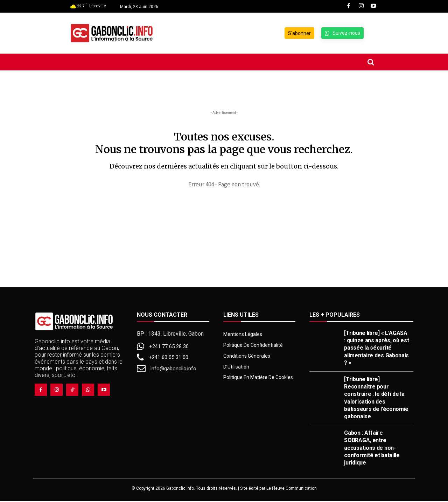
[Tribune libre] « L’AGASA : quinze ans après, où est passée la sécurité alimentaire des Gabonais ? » (376, 348)
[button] (371, 62)
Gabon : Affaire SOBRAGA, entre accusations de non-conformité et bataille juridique (372, 448)
